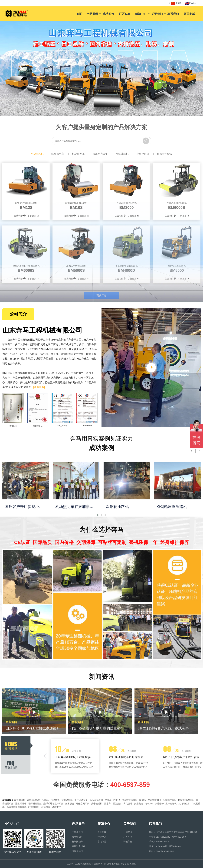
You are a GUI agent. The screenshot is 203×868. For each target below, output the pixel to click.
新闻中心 (141, 14)
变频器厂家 (8, 818)
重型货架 (117, 818)
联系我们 (173, 14)
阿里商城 (189, 14)
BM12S (26, 205)
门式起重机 (34, 822)
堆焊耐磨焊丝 (35, 818)
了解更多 (32, 216)
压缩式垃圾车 (170, 814)
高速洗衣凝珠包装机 (16, 822)
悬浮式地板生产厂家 (53, 818)
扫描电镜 (139, 818)
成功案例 (108, 14)
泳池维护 (159, 818)
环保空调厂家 (83, 818)
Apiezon (149, 818)
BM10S (76, 205)
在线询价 (18, 216)
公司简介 (128, 832)
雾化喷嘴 (128, 818)
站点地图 (132, 864)
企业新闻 (102, 832)
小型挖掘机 (143, 154)
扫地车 (46, 814)
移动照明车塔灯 (22, 349)
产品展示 (92, 14)
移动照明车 (58, 154)
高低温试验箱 (96, 814)
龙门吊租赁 (184, 818)
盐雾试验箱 (67, 814)
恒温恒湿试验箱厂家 (188, 814)
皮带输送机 (20, 814)
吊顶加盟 (46, 822)
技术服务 (70, 818)
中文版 (176, 3)
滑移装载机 (122, 154)
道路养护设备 (165, 154)
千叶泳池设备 (81, 814)
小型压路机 (37, 154)
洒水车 (108, 818)
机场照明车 (78, 154)
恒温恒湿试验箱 (130, 814)
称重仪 (117, 814)
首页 (79, 14)
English (190, 3)
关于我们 (157, 14)
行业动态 (102, 837)
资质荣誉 (128, 842)
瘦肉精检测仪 (154, 814)
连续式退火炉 (34, 814)
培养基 (108, 814)
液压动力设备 (100, 154)
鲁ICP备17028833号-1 (115, 864)
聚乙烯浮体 (21, 818)
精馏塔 (143, 814)
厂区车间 (125, 14)
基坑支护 (56, 822)
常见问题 (102, 842)
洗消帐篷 (55, 814)
